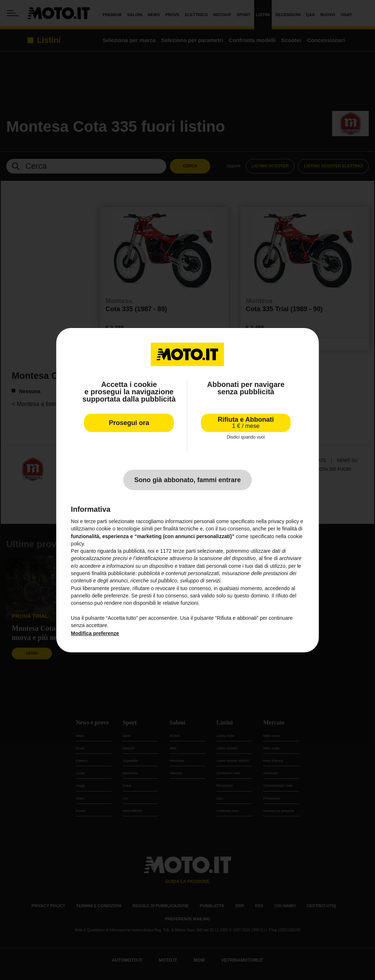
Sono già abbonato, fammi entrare (187, 480)
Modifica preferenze (95, 633)
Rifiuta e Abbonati (246, 422)
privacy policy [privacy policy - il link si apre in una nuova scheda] (283, 521)
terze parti (184, 551)
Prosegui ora (129, 422)
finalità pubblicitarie (113, 573)
